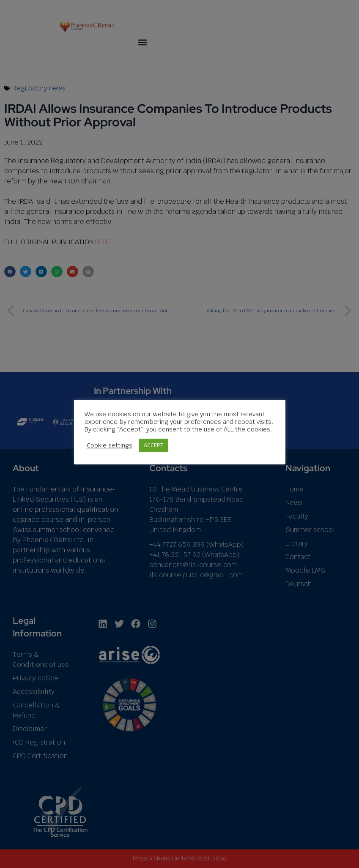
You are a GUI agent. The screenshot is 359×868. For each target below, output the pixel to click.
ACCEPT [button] (153, 445)
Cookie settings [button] (110, 445)
